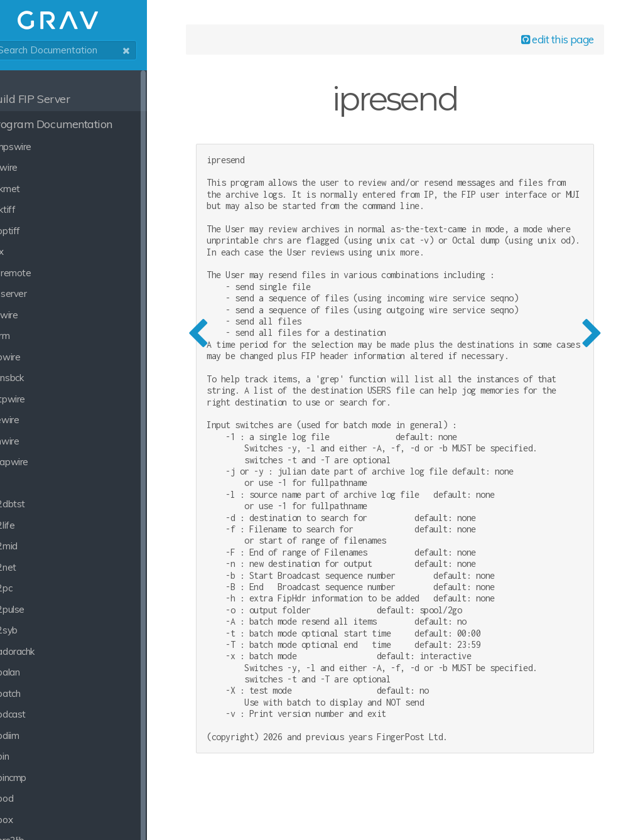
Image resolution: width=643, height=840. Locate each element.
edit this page (547, 45)
